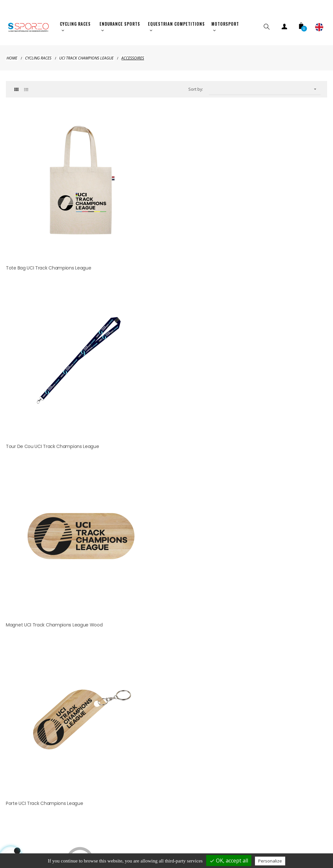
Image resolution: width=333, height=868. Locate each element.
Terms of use (255, 827)
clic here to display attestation (223, 515)
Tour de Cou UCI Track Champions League (161, 205)
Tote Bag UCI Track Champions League (49, 205)
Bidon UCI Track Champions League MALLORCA (275, 326)
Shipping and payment (54, 827)
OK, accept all (229, 861)
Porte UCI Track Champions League (44, 326)
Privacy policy (150, 827)
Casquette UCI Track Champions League (159, 448)
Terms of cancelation (203, 827)
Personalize (270, 861)
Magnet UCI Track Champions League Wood (273, 205)
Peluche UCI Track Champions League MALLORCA (47, 452)
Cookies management (170, 840)
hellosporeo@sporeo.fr (167, 641)
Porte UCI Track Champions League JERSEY (161, 326)
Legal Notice (107, 827)
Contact (294, 827)
